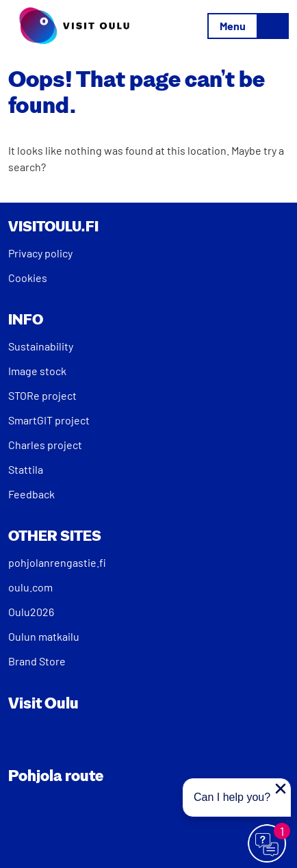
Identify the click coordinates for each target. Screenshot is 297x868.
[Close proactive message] (281, 789)
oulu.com (30, 587)
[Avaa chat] (268, 844)
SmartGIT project (49, 420)
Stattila (26, 469)
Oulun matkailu (44, 636)
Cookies (28, 278)
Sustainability (41, 346)
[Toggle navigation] (248, 26)
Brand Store (37, 661)
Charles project (45, 445)
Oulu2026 (31, 612)
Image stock (37, 371)
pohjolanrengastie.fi (57, 562)
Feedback (31, 494)
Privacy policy (40, 253)
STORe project (42, 395)
